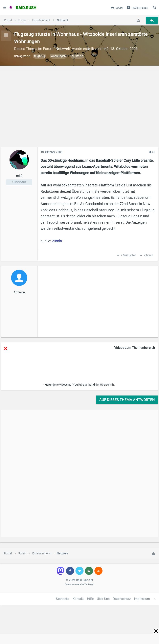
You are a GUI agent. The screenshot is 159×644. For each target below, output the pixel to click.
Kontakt (78, 599)
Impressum (142, 599)
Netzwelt (63, 49)
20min (57, 241)
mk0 (105, 49)
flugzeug (40, 56)
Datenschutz (122, 599)
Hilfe (90, 599)
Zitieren (148, 255)
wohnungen (58, 56)
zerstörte (77, 56)
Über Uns (103, 599)
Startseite (63, 599)
